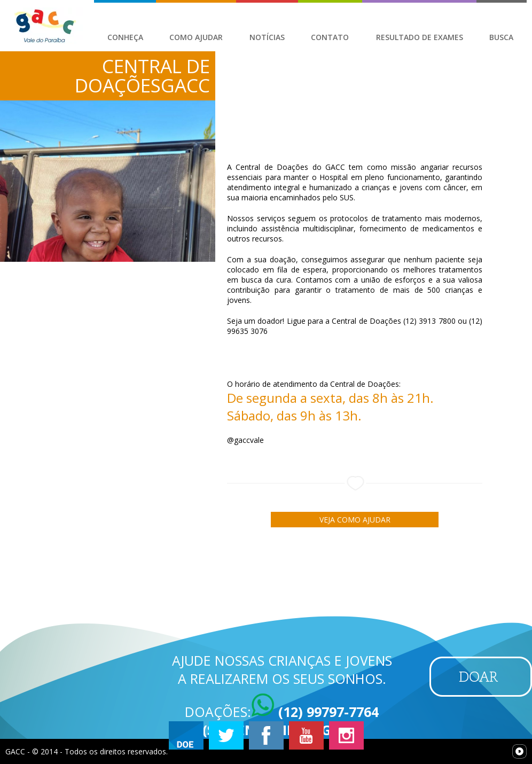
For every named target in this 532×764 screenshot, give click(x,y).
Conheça (125, 37)
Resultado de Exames (420, 37)
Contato (330, 37)
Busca (501, 37)
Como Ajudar (196, 37)
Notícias (267, 37)
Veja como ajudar (355, 520)
